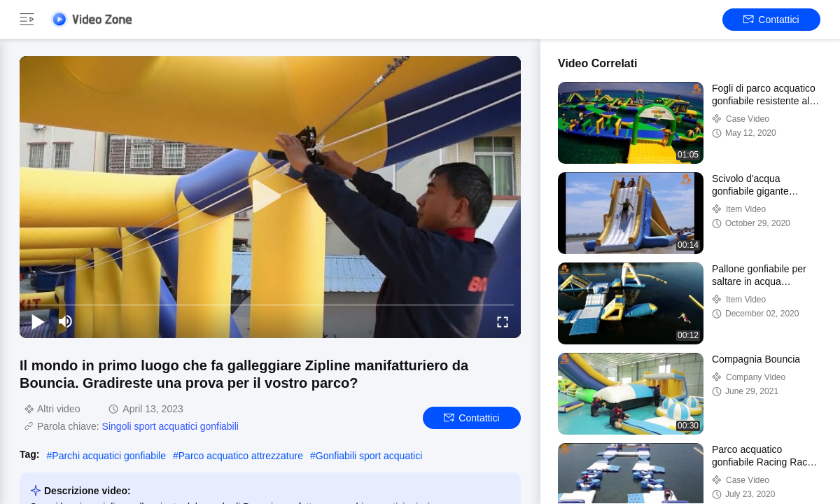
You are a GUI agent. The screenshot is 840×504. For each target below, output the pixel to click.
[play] (270, 197)
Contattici (771, 20)
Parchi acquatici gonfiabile (109, 456)
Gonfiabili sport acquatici (369, 456)
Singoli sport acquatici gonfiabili (170, 426)
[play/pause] (38, 321)
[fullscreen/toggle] (503, 321)
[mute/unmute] (66, 321)
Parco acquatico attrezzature (241, 456)
